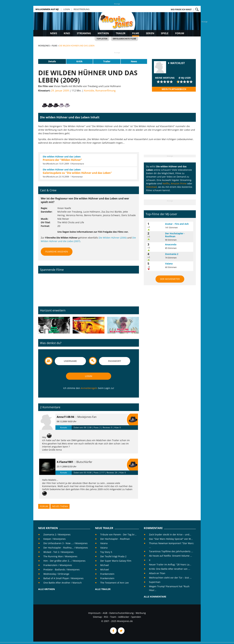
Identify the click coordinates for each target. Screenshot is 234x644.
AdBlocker (124, 617)
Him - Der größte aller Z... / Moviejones (64, 561)
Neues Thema (60, 506)
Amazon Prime (179, 183)
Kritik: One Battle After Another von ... (170, 569)
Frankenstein (107, 574)
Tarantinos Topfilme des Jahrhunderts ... (171, 551)
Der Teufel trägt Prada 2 (113, 556)
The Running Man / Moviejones (60, 556)
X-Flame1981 (65, 462)
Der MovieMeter (170, 279)
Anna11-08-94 (65, 417)
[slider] (165, 82)
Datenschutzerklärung (121, 613)
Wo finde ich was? (181, 9)
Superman (155, 582)
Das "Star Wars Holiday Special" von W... (171, 539)
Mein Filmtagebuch (174, 89)
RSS (106, 617)
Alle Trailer (103, 589)
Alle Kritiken (46, 589)
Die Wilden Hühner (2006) (113, 238)
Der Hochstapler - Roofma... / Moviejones (66, 548)
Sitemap (97, 617)
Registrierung (81, 9)
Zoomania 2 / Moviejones (57, 534)
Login (67, 9)
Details (52, 61)
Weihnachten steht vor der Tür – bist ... (170, 578)
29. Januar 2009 (60, 90)
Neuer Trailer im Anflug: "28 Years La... (170, 564)
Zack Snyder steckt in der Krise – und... (170, 534)
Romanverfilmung (105, 90)
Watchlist (178, 63)
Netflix (166, 183)
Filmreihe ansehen (57, 252)
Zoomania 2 (172, 254)
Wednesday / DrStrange (56, 574)
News (54, 33)
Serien (150, 33)
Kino (67, 33)
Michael (105, 565)
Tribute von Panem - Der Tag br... (118, 534)
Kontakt (64, 427)
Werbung (141, 613)
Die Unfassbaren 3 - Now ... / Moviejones (65, 543)
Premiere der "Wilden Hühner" (62, 160)
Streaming (84, 33)
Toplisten (102, 39)
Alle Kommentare (155, 597)
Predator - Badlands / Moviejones (62, 569)
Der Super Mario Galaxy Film (116, 561)
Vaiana (169, 264)
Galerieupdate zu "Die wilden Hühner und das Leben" (77, 173)
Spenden (136, 617)
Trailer (121, 33)
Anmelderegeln (89, 388)
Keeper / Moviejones (55, 539)
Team (113, 617)
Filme (136, 33)
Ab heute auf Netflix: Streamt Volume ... (171, 556)
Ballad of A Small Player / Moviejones (63, 578)
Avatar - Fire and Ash (177, 224)
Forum (180, 33)
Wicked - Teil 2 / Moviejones (58, 552)
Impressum (94, 613)
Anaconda (171, 244)
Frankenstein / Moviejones (58, 565)
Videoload (151, 187)
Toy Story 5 (106, 552)
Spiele (165, 33)
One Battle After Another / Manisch (63, 583)
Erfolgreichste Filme (124, 39)
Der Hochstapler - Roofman (175, 235)
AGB (105, 613)
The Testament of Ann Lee (114, 583)
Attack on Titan (157, 573)
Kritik (79, 61)
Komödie (89, 90)
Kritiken (103, 33)
